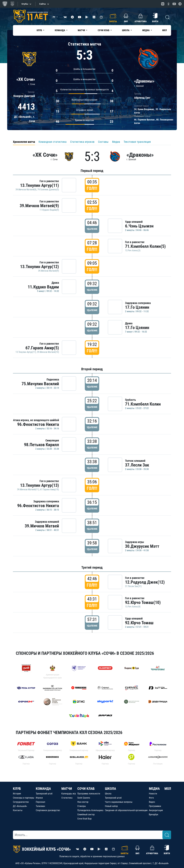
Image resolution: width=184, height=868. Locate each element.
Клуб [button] (40, 30)
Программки (155, 806)
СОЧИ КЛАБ (86, 789)
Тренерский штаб (44, 794)
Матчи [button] (82, 30)
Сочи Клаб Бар (84, 819)
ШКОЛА (110, 789)
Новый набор (111, 806)
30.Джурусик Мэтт (142, 546)
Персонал (40, 802)
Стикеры (82, 806)
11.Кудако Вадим (43, 287)
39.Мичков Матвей (42, 526)
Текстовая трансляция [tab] (137, 142)
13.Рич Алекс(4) (133, 607)
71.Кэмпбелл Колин (143, 404)
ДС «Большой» (20, 806)
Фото (151, 798)
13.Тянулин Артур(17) (26, 352)
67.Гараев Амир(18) (50, 489)
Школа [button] (126, 30)
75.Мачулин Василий (40, 384)
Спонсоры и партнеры (24, 798)
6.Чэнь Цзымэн (139, 226)
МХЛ (165, 30)
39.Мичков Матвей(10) (48, 352)
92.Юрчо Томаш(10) (143, 602)
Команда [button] (60, 30)
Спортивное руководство (48, 810)
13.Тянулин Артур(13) (40, 485)
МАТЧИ (67, 789)
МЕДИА (154, 789)
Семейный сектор (86, 814)
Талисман (40, 806)
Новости (153, 794)
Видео (152, 802)
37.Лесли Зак (137, 465)
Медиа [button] (146, 30)
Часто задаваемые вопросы (119, 802)
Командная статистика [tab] (53, 142)
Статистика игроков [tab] (82, 142)
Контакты (18, 810)
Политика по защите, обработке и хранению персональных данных (92, 856)
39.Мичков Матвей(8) (26, 190)
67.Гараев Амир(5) (42, 348)
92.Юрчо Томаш (139, 623)
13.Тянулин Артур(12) (40, 267)
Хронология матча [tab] (24, 142)
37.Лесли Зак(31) (133, 586)
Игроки (39, 798)
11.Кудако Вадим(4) (49, 210)
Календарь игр (69, 794)
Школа (108, 794)
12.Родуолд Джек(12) (145, 582)
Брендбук (154, 814)
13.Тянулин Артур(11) (40, 185)
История (17, 794)
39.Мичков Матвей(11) (28, 489)
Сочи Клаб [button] (104, 30)
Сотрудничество (21, 802)
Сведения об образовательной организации (126, 810)
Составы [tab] (103, 142)
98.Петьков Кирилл (41, 445)
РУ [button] (54, 17)
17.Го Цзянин (137, 307)
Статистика (67, 798)
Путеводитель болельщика (90, 810)
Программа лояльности (89, 794)
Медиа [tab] (116, 142)
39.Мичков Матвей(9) (39, 206)
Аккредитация (156, 810)
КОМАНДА (43, 789)
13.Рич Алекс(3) (133, 250)
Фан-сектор (83, 802)
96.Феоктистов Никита (38, 424)
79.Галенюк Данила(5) (48, 190)
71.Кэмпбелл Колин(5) (145, 246)
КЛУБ (17, 789)
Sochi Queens (84, 798)
